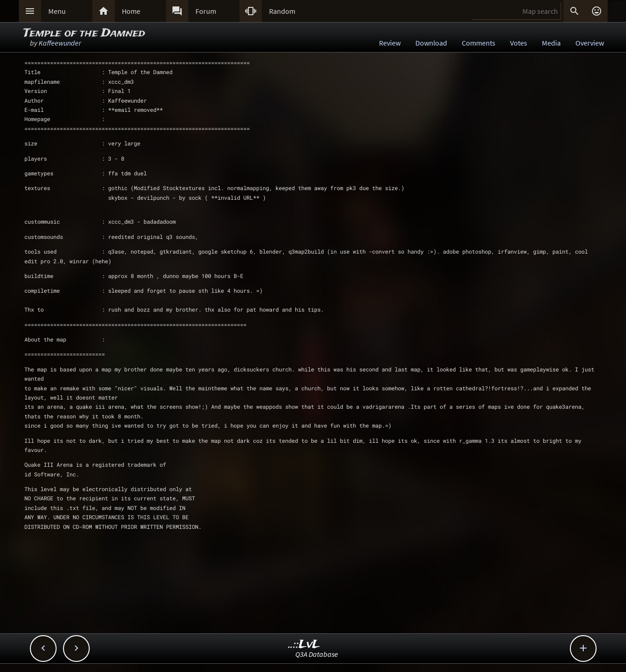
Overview (590, 43)
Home (131, 11)
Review (390, 43)
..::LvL (304, 645)
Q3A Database (317, 654)
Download (431, 43)
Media (551, 43)
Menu (57, 11)
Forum (206, 11)
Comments (479, 43)
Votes (519, 43)
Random (282, 11)
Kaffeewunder (60, 43)
